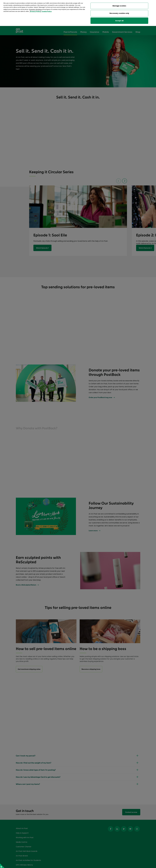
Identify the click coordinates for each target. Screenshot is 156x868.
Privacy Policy (35, 11)
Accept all (119, 21)
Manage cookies (119, 6)
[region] (78, 13)
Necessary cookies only (119, 13)
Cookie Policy (47, 11)
